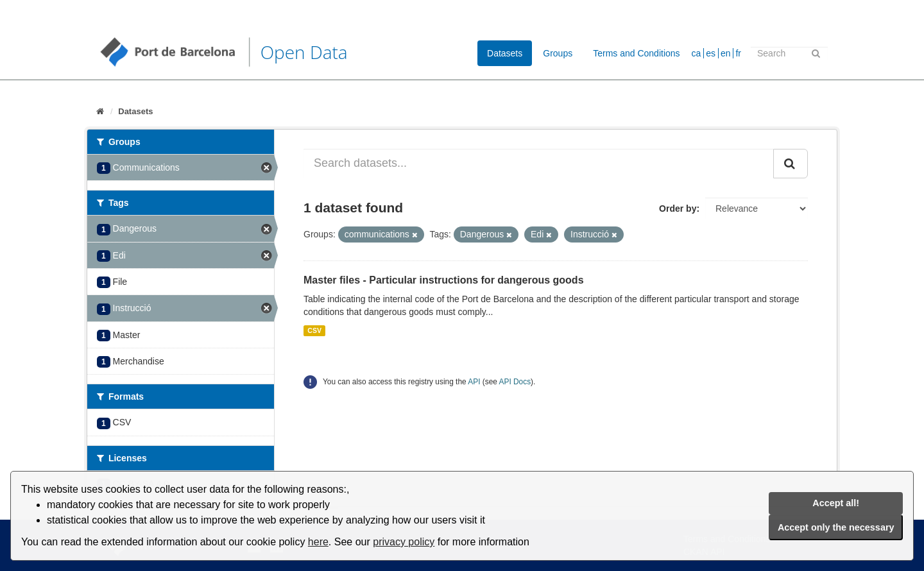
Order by (678, 209)
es (711, 53)
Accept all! (836, 503)
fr (738, 53)
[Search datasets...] (539, 164)
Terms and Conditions (636, 53)
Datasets (505, 53)
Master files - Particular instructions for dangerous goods (444, 280)
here (318, 542)
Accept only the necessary (836, 527)
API (474, 382)
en (726, 53)
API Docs (515, 382)
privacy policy (404, 542)
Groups (558, 53)
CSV (314, 330)
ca (697, 53)
